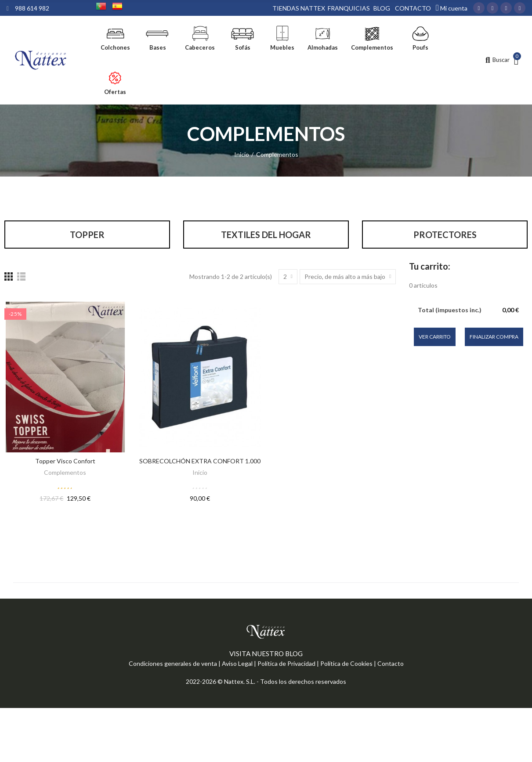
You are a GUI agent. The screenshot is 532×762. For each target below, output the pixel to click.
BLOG (382, 8)
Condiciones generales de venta (173, 665)
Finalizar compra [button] (494, 338)
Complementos (65, 474)
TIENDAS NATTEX (299, 8)
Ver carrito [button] (435, 338)
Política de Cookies (346, 665)
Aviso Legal (237, 665)
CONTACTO (413, 8)
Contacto (391, 665)
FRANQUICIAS (349, 8)
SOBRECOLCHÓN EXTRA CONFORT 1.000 (200, 463)
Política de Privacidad (286, 665)
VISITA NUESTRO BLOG (266, 655)
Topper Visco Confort (65, 463)
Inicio (200, 474)
